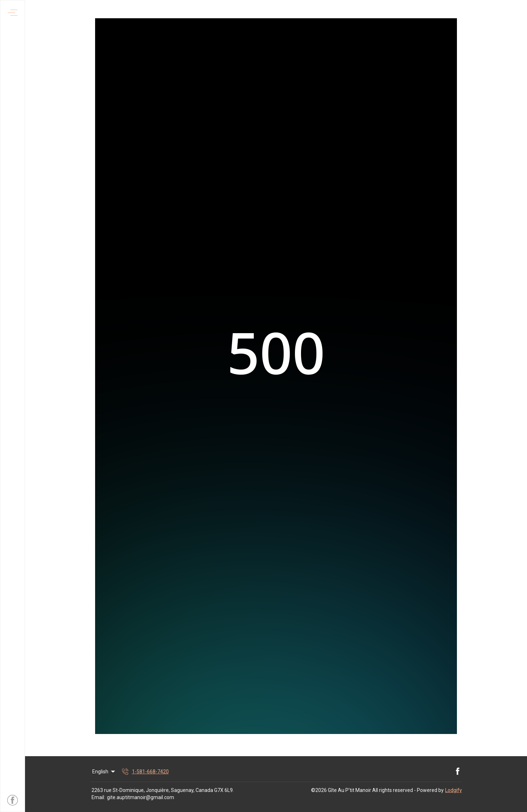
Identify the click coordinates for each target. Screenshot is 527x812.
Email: (98, 797)
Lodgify (454, 790)
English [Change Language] (104, 772)
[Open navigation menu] (13, 13)
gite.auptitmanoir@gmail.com (141, 797)
